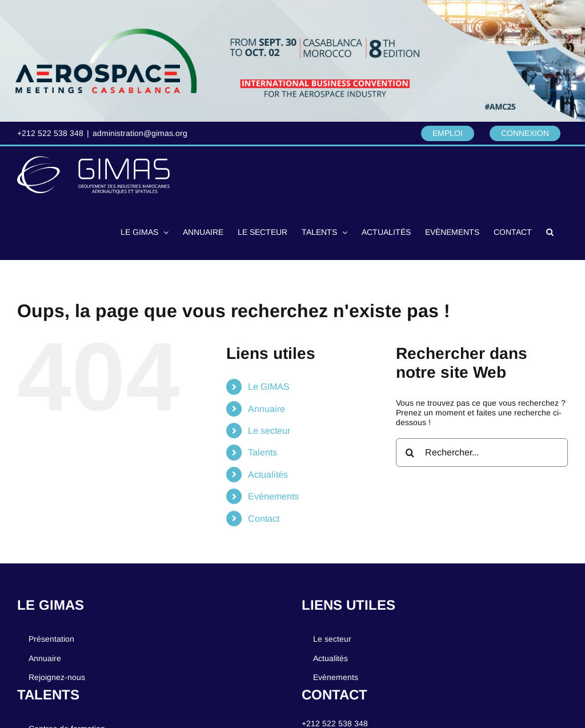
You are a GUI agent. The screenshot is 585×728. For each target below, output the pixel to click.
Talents (263, 452)
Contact (264, 519)
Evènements (273, 496)
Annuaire (267, 409)
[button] (550, 231)
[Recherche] (410, 453)
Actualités (268, 475)
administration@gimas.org (140, 133)
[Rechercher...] (482, 453)
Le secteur (269, 431)
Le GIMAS (269, 387)
